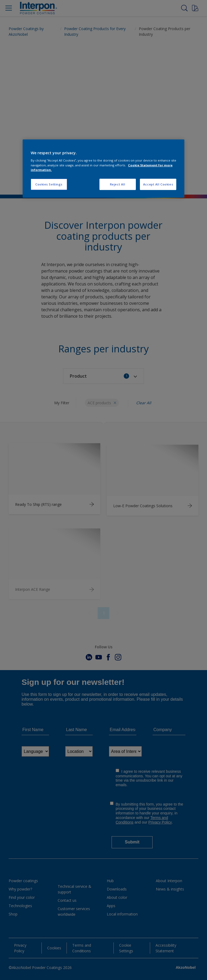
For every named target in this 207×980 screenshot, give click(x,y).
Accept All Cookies (158, 184)
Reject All (118, 184)
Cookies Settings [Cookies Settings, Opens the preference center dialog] (49, 184)
